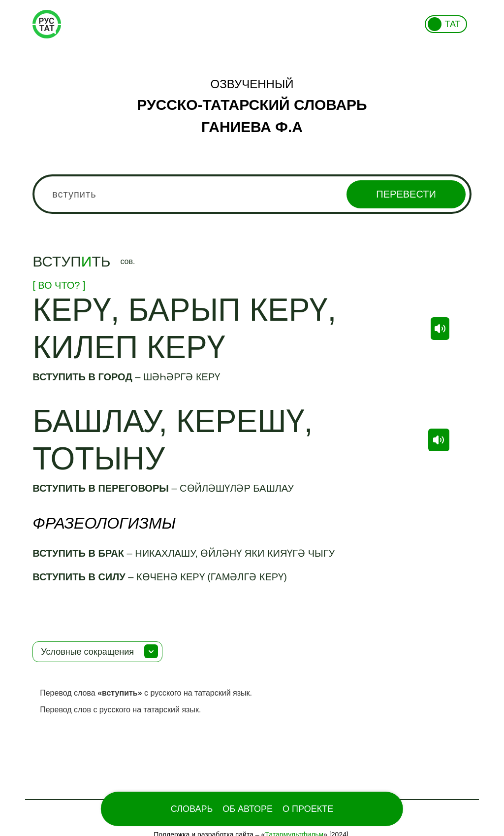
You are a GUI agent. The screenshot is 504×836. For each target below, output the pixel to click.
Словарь (192, 809)
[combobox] (252, 194)
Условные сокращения (87, 652)
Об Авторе (248, 809)
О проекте (308, 809)
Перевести (406, 194)
